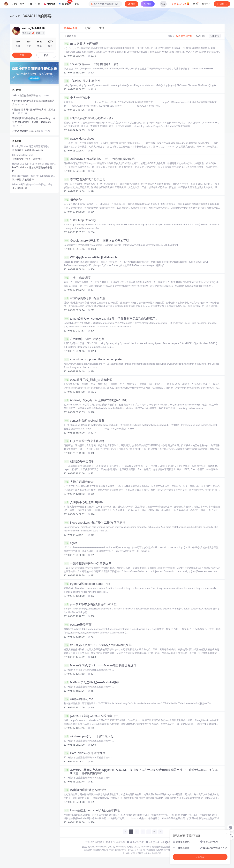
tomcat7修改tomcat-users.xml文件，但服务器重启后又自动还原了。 (111, 319)
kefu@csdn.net (156, 842)
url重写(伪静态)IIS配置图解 (85, 298)
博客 (22, 4)
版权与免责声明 (163, 850)
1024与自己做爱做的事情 (31, 95)
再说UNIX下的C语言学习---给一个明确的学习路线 (99, 159)
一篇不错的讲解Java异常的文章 (88, 563)
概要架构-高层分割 (79, 461)
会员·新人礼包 (181, 4)
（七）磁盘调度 (77, 278)
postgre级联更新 (78, 625)
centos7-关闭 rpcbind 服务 (84, 421)
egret (70, 543)
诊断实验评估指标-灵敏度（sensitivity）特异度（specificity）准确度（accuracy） (34, 122)
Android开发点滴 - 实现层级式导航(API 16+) (96, 400)
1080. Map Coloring (80, 220)
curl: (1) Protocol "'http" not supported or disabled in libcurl (34, 176)
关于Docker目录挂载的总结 (31, 131)
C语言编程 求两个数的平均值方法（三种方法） (34, 111)
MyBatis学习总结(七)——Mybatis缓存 (91, 682)
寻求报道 (121, 842)
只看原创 (70, 36)
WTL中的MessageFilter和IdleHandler (91, 257)
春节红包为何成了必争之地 (85, 179)
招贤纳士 (100, 842)
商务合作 (110, 842)
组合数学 (73, 200)
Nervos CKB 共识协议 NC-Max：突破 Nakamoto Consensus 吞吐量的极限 (34, 164)
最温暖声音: (19, 150)
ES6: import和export (23, 155)
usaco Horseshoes (79, 139)
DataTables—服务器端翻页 (85, 753)
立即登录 (200, 857)
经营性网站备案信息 (161, 847)
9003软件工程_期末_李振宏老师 (88, 380)
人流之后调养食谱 (79, 482)
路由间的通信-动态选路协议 (85, 790)
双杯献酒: (17, 180)
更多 (78, 4)
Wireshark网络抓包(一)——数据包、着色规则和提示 (34, 184)
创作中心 (206, 4)
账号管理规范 (149, 850)
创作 (222, 4)
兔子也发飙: (19, 188)
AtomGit (49, 4)
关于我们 (90, 842)
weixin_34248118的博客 (31, 16)
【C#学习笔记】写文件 (82, 81)
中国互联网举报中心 (118, 850)
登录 (163, 4)
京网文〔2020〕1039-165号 (139, 847)
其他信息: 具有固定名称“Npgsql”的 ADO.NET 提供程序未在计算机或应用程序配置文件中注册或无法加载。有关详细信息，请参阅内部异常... (141, 772)
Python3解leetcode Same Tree (87, 584)
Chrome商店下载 (135, 850)
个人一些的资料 (77, 98)
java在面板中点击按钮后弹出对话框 (90, 604)
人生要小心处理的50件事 (83, 502)
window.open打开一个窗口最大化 (89, 736)
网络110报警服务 (100, 850)
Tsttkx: (16, 159)
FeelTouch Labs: (21, 167)
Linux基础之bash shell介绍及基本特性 (92, 810)
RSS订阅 (215, 36)
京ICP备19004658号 (117, 847)
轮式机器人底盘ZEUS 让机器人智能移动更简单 (98, 645)
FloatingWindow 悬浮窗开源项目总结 (31, 146)
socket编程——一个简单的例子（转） (92, 64)
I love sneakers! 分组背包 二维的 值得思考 (95, 523)
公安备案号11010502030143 (95, 847)
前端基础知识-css (78, 699)
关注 (22, 55)
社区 (38, 4)
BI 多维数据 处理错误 (81, 44)
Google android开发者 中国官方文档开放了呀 (96, 241)
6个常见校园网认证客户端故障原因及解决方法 (33, 103)
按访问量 (200, 36)
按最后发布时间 (184, 36)
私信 (46, 55)
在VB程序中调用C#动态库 (84, 339)
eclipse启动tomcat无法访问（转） (89, 118)
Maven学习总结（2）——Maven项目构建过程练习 (100, 665)
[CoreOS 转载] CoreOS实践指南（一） (92, 716)
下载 (30, 4)
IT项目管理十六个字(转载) (84, 441)
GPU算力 (65, 3)
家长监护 (88, 850)
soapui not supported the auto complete (93, 359)
